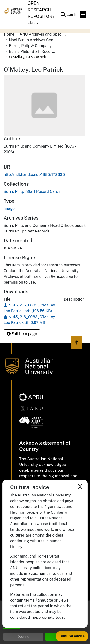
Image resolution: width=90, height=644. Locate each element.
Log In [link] (72, 14)
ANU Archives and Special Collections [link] (43, 34)
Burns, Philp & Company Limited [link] (33, 46)
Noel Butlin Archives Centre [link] (33, 40)
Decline (23, 637)
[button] (63, 15)
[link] (32, 192)
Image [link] (9, 209)
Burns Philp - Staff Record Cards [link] (33, 51)
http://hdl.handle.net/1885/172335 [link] (34, 175)
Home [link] (9, 34)
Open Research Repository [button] (41, 10)
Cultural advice (72, 636)
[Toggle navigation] (83, 15)
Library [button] (33, 23)
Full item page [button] (22, 334)
